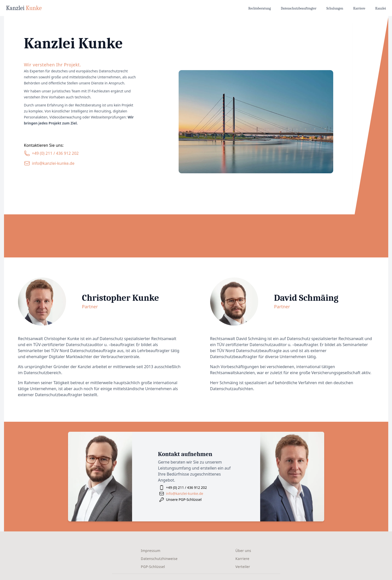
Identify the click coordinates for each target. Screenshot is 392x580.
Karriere (359, 8)
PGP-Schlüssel (153, 567)
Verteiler (243, 567)
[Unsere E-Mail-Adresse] (49, 163)
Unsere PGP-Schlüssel (184, 499)
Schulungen (335, 8)
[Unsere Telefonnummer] (51, 153)
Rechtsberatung (260, 8)
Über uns (243, 551)
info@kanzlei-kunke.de (185, 493)
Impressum (151, 551)
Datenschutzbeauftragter (299, 8)
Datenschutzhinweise (159, 559)
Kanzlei (381, 8)
